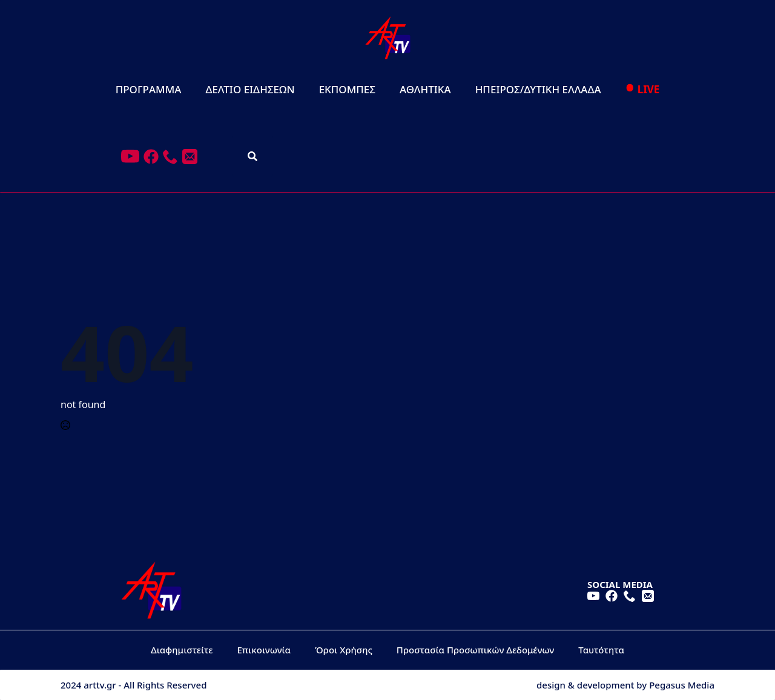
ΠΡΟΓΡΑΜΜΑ (149, 89)
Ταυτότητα (601, 650)
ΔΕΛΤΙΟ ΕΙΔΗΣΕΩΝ (250, 89)
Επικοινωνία (264, 650)
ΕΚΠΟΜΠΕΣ (347, 89)
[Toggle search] (252, 156)
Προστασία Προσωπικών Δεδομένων (475, 650)
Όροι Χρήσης (344, 650)
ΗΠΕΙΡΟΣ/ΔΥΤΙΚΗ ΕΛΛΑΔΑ (538, 89)
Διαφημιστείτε (182, 650)
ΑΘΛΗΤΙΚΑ (425, 89)
